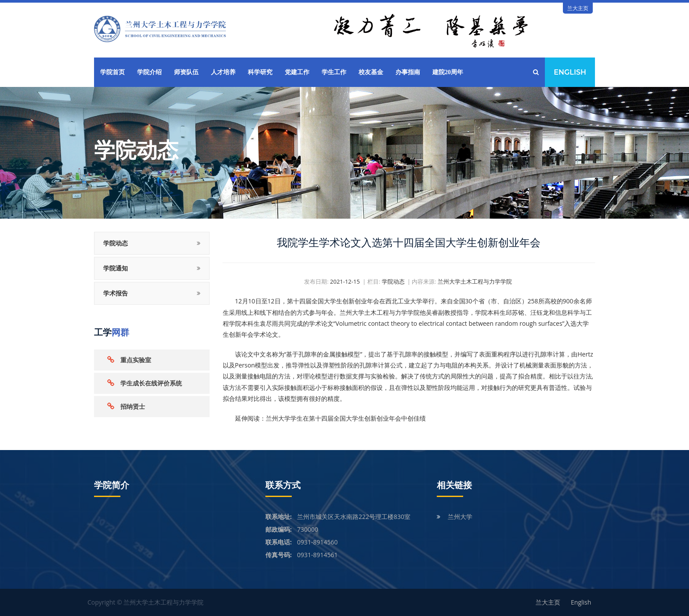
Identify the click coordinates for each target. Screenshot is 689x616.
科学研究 (260, 72)
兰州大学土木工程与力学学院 (475, 281)
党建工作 (297, 72)
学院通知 (116, 268)
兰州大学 (460, 517)
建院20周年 (448, 72)
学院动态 (116, 243)
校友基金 (371, 72)
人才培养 (223, 72)
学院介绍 (149, 72)
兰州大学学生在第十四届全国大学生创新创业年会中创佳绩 (346, 418)
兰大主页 (578, 8)
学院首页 (112, 72)
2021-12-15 (345, 281)
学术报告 (116, 293)
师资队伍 (186, 72)
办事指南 (408, 72)
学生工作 (334, 72)
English (570, 72)
